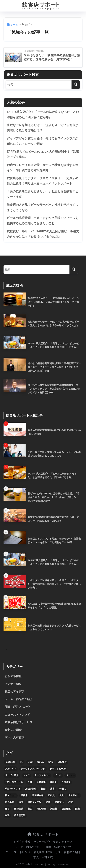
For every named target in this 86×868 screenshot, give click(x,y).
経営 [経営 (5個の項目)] (7, 809)
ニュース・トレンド (17, 715)
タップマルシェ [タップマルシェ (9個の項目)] (42, 775)
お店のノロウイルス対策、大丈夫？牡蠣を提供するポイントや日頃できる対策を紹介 (43, 168)
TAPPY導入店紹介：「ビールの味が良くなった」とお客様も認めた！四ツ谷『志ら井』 (43, 115)
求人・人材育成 (15, 737)
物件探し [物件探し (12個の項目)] (59, 802)
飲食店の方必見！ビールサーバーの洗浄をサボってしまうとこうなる (43, 207)
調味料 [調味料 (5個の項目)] (54, 809)
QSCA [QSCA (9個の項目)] (41, 762)
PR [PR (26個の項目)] (22, 762)
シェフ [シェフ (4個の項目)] (26, 775)
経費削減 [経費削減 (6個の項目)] (19, 809)
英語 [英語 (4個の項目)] (30, 809)
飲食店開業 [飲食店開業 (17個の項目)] (20, 815)
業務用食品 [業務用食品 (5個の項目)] (38, 795)
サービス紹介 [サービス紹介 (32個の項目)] (12, 775)
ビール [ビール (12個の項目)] (58, 775)
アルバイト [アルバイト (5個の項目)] (11, 769)
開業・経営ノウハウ (17, 707)
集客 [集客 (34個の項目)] (7, 815)
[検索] (76, 85)
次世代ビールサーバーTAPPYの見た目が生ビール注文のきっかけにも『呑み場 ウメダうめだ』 (43, 234)
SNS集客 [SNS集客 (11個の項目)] (62, 762)
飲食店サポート (43, 834)
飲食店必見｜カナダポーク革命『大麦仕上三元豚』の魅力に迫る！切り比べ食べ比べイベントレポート (43, 181)
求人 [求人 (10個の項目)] (61, 795)
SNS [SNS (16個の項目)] (51, 762)
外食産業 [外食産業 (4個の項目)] (66, 782)
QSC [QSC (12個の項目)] (30, 762)
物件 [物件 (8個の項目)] (48, 802)
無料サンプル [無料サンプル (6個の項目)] (34, 802)
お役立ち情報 (13, 676)
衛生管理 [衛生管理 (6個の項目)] (41, 809)
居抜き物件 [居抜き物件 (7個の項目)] (31, 789)
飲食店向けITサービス (19, 722)
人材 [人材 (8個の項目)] (30, 782)
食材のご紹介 (13, 730)
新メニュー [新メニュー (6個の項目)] (11, 795)
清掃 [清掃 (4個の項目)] (21, 802)
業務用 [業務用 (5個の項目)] (24, 795)
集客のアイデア (15, 692)
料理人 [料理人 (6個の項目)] (63, 789)
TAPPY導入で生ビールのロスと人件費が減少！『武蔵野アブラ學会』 (43, 154)
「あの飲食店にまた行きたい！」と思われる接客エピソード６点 (43, 194)
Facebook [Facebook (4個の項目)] (10, 762)
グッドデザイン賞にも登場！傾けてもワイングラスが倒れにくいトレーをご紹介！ (43, 141)
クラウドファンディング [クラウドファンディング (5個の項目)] (33, 769)
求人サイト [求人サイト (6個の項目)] (74, 795)
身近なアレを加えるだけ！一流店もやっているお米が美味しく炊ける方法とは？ (43, 128)
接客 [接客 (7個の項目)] (52, 789)
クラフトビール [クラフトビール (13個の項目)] (58, 769)
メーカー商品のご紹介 (19, 699)
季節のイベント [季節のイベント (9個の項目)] (13, 789)
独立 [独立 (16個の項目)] (71, 802)
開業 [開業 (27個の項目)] (77, 809)
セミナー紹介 (13, 684)
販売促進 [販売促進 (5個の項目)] (66, 809)
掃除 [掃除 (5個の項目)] (43, 789)
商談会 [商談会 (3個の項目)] (53, 782)
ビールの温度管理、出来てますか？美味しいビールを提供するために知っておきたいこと (43, 221)
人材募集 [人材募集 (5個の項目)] (41, 782)
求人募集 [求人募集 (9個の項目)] (9, 802)
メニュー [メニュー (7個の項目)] (70, 775)
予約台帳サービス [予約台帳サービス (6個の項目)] (14, 782)
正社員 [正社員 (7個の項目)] (51, 795)
